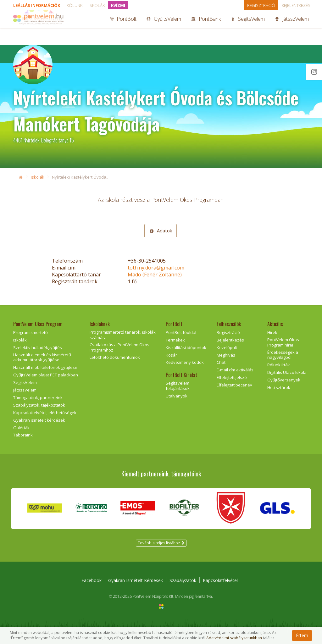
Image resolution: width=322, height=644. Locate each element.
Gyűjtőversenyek (284, 380)
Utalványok (177, 396)
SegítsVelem (248, 28)
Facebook (92, 580)
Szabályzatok (183, 580)
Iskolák (97, 5)
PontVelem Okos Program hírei (283, 342)
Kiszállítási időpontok (186, 347)
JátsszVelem (292, 28)
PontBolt (123, 28)
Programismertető (31, 332)
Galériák (21, 428)
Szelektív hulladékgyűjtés (38, 347)
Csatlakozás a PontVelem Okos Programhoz (119, 347)
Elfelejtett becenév (234, 385)
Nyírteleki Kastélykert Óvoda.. (80, 177)
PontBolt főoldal (181, 332)
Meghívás (226, 355)
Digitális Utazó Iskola (287, 372)
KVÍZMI (118, 5)
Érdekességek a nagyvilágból (283, 355)
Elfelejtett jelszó (232, 377)
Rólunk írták (279, 365)
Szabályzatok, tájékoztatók (39, 405)
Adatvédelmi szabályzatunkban (234, 638)
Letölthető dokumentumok (115, 357)
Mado (155, 275)
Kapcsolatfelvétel (220, 580)
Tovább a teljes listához (161, 543)
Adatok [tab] (160, 230)
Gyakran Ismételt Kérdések (136, 580)
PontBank (206, 28)
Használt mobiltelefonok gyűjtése (45, 367)
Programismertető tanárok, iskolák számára (123, 335)
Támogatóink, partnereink (38, 397)
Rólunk (74, 5)
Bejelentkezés (296, 5)
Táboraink (23, 435)
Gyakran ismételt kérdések (39, 420)
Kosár (171, 355)
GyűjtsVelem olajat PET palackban (46, 375)
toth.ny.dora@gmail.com (156, 268)
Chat (221, 362)
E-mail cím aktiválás (235, 370)
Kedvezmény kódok (185, 362)
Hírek (272, 332)
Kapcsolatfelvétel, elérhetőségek (45, 413)
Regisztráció (261, 5)
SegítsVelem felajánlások (178, 386)
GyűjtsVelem (164, 28)
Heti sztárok (279, 387)
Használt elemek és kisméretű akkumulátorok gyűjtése (42, 357)
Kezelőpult (227, 347)
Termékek (175, 340)
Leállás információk (37, 5)
